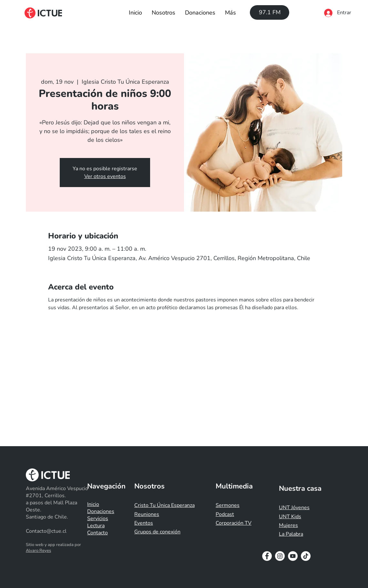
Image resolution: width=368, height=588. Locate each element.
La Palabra (291, 534)
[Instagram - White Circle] (280, 556)
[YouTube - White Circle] (293, 556)
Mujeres (288, 525)
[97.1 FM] (270, 12)
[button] (164, 13)
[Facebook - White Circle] (267, 556)
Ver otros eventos (105, 176)
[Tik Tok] (306, 556)
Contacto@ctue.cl (46, 531)
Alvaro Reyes (38, 551)
